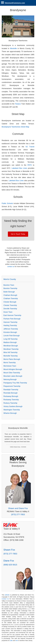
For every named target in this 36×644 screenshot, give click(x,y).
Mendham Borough (11, 346)
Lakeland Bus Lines (19, 168)
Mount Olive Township (12, 373)
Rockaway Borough (11, 396)
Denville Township (10, 309)
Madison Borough (10, 342)
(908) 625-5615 (10, 565)
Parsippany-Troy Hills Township (15, 383)
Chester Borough (10, 302)
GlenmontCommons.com (15, 3)
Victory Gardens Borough (13, 406)
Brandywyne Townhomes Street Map (15, 127)
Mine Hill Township (10, 352)
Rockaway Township (11, 400)
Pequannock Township (12, 386)
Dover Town (8, 312)
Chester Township (10, 305)
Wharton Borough (10, 413)
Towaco (18, 104)
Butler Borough (9, 292)
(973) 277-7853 (18, 514)
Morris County (10, 279)
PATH (30, 165)
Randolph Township (11, 390)
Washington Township (12, 410)
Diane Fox (9, 561)
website (7, 595)
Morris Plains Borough (12, 359)
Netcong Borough (10, 379)
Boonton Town (9, 285)
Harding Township (10, 325)
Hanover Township (10, 322)
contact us (11, 267)
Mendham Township (11, 349)
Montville (13, 48)
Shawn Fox (9, 550)
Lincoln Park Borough (12, 336)
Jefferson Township (11, 329)
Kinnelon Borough (10, 332)
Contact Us (5, 599)
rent (17, 640)
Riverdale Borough (10, 393)
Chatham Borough (10, 295)
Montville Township (11, 356)
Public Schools (7, 203)
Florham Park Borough (12, 319)
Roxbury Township (10, 403)
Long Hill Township (10, 339)
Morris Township (10, 363)
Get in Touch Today (18, 234)
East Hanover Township (12, 315)
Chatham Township (11, 298)
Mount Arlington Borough (13, 369)
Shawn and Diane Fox (18, 508)
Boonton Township (10, 288)
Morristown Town (10, 366)
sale (11, 640)
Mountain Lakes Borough (13, 376)
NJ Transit (30, 147)
